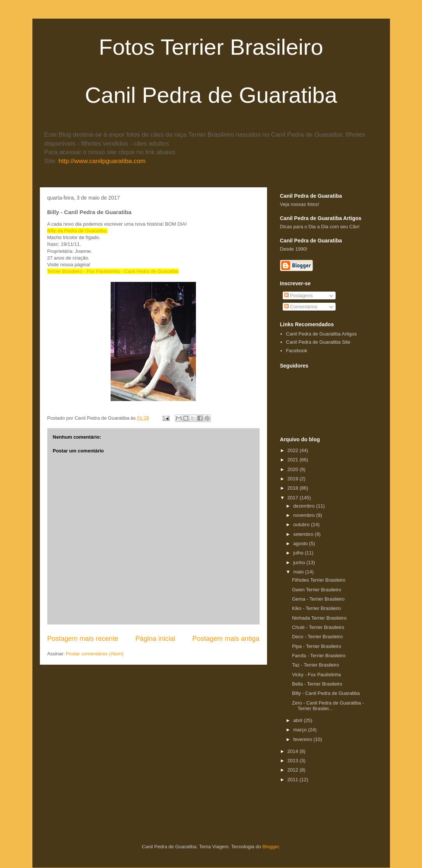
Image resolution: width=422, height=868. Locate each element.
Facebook (297, 351)
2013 (294, 761)
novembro (304, 515)
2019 (294, 479)
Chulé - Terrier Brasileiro (318, 627)
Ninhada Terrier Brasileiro (319, 618)
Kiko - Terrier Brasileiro (316, 608)
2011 (294, 780)
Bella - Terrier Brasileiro (317, 684)
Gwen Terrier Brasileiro (317, 590)
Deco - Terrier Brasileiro (317, 637)
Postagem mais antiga (226, 639)
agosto (301, 543)
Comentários (301, 307)
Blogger (271, 847)
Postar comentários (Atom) (95, 654)
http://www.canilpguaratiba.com (102, 161)
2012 (294, 770)
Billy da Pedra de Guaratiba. (78, 231)
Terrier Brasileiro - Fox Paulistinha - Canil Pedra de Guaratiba (113, 271)
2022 (294, 450)
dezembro (304, 506)
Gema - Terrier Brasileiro (318, 599)
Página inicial (155, 639)
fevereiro (303, 739)
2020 (294, 469)
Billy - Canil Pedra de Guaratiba (326, 693)
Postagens (299, 295)
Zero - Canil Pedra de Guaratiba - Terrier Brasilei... (328, 706)
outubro (302, 524)
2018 (294, 488)
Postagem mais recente (83, 639)
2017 (294, 498)
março (301, 730)
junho (300, 562)
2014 (294, 751)
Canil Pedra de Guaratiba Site (318, 342)
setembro (304, 534)
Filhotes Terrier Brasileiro (319, 580)
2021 (294, 460)
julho (299, 553)
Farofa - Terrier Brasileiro (319, 656)
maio (299, 572)
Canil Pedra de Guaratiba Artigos (321, 334)
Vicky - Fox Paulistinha (316, 675)
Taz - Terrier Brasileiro (315, 665)
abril (298, 720)
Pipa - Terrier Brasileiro (317, 646)
